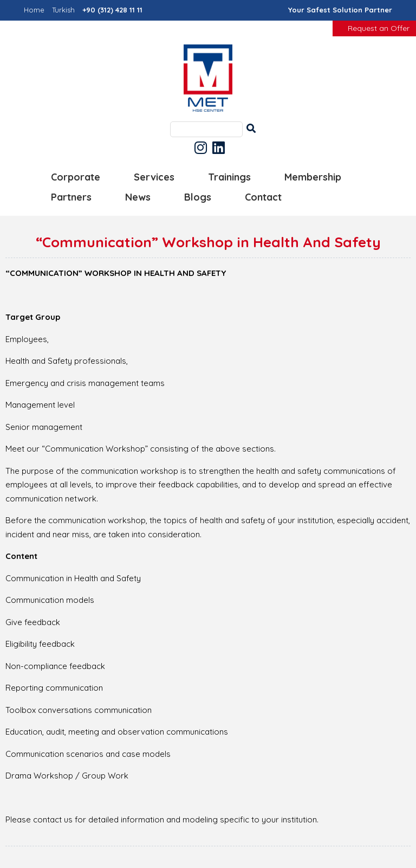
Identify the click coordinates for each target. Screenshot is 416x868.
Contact (263, 197)
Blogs (198, 197)
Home (34, 10)
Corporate (76, 177)
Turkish (63, 10)
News (138, 197)
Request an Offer (379, 28)
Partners (71, 197)
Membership (313, 177)
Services (154, 177)
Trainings (229, 177)
